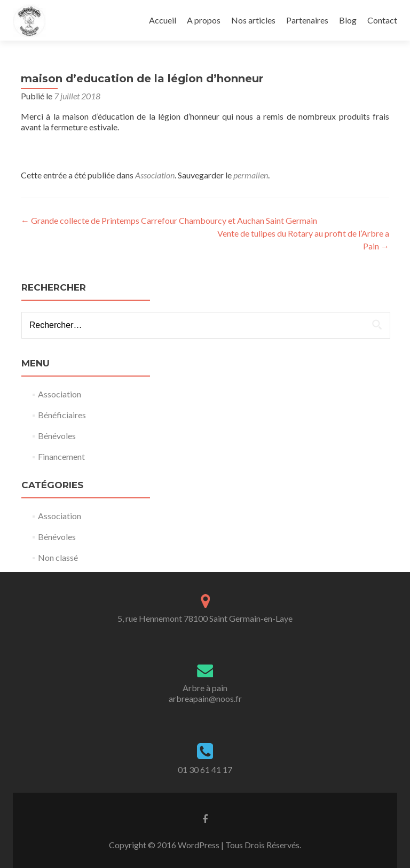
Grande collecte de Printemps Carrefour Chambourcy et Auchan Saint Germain (169, 220)
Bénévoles (57, 436)
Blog (348, 20)
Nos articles (253, 20)
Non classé (58, 557)
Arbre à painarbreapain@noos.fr (205, 693)
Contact (382, 20)
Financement (61, 456)
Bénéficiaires (62, 415)
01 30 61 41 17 (205, 769)
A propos (204, 20)
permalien (251, 175)
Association (155, 175)
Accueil (163, 20)
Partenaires (307, 20)
